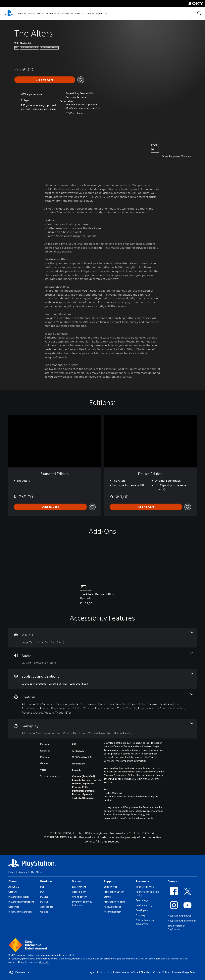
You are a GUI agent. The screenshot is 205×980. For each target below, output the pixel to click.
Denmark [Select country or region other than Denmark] (19, 972)
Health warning (144, 905)
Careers (13, 892)
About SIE (14, 887)
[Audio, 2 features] (102, 658)
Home (12, 872)
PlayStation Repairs (114, 902)
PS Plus (49, 14)
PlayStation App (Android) (182, 921)
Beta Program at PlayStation (176, 927)
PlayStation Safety (114, 892)
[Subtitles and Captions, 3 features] (102, 679)
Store (88, 14)
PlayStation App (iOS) (179, 916)
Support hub (110, 887)
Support (100, 14)
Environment (79, 887)
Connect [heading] (173, 881)
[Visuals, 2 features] (102, 638)
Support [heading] (109, 881)
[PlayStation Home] (9, 14)
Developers (142, 910)
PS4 (39, 14)
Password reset (112, 907)
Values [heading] (77, 881)
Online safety (79, 897)
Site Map (146, 972)
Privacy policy (105, 972)
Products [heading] (46, 881)
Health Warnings (113, 793)
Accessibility (79, 892)
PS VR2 (44, 897)
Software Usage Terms (184, 972)
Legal (91, 972)
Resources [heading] (143, 881)
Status (107, 897)
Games (19, 14)
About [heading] (13, 881)
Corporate (14, 907)
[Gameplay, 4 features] (102, 729)
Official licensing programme (145, 922)
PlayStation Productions (21, 902)
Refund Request (112, 912)
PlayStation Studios (19, 897)
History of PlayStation (20, 912)
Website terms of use (126, 972)
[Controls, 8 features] (102, 704)
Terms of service (145, 887)
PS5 (30, 14)
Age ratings (142, 900)
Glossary (140, 915)
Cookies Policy (161, 972)
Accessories (64, 14)
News (78, 14)
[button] (77, 97)
